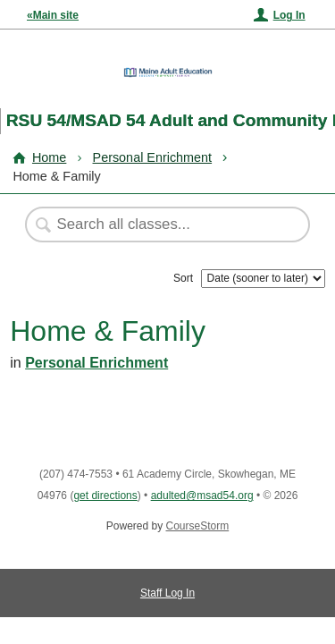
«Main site (53, 15)
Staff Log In (167, 593)
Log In (289, 15)
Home (49, 157)
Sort (183, 278)
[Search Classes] (158, 225)
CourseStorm (198, 526)
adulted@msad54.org (202, 496)
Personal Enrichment (153, 157)
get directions (105, 496)
